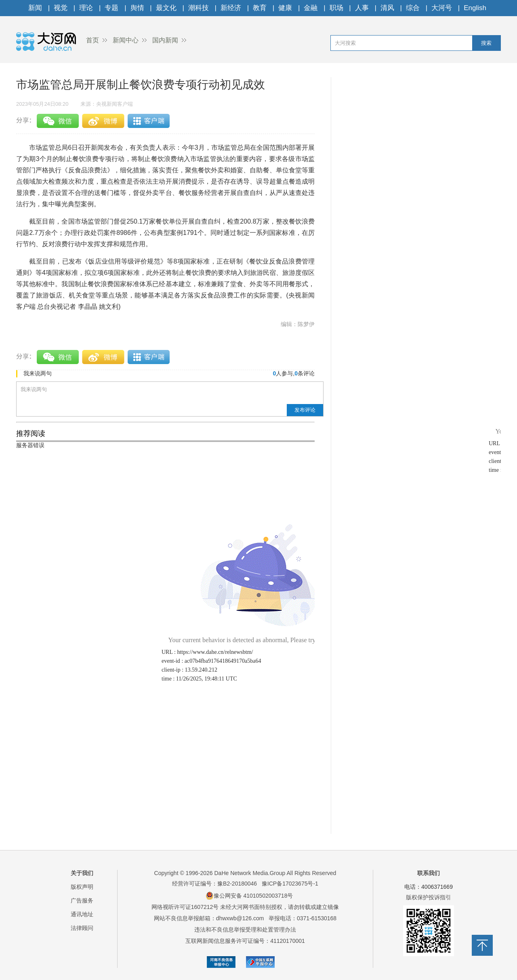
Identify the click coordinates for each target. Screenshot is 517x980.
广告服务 (82, 900)
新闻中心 (126, 40)
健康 (285, 8)
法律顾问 (82, 928)
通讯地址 (82, 914)
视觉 (61, 8)
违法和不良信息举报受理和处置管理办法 (245, 930)
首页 (92, 40)
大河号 (442, 8)
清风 (387, 8)
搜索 (486, 43)
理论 (86, 8)
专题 (111, 8)
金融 (311, 8)
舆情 (137, 8)
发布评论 (305, 410)
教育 (260, 8)
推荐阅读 (31, 433)
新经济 (231, 8)
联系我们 (429, 873)
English (475, 8)
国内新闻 (165, 40)
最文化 (166, 8)
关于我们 (82, 873)
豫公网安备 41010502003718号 (249, 896)
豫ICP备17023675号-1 (290, 884)
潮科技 (199, 8)
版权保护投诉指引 (429, 897)
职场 (336, 8)
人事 (362, 8)
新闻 (35, 8)
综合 (413, 8)
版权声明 (82, 887)
